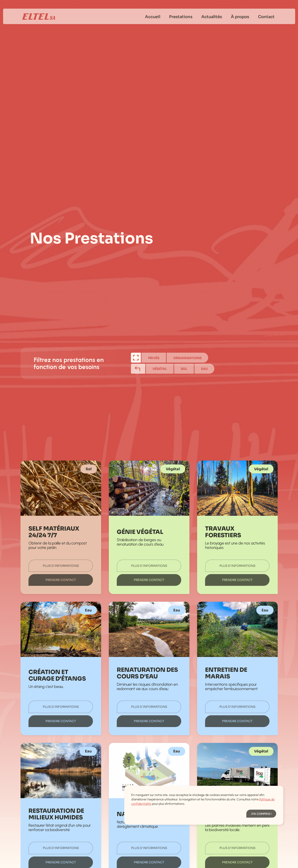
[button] (261, 814)
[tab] (136, 358)
